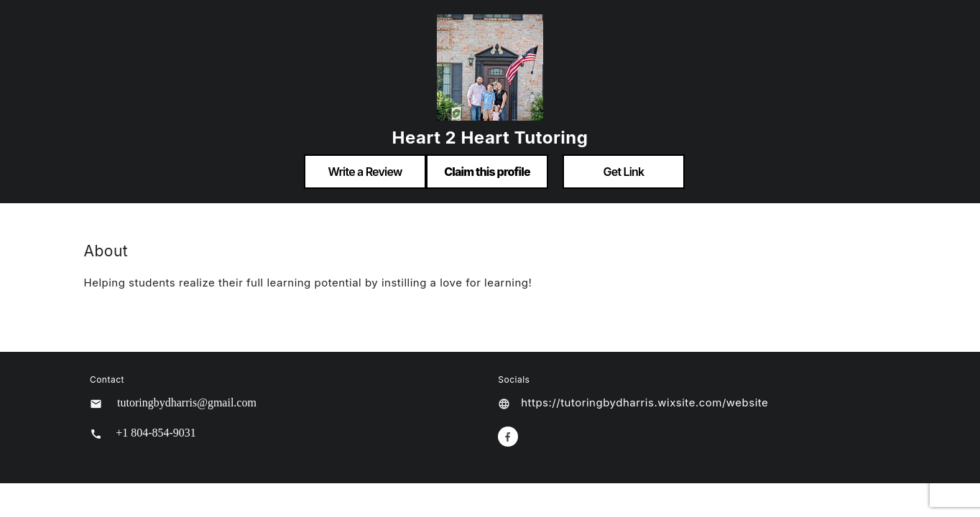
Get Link (624, 172)
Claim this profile (487, 172)
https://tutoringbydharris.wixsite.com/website (644, 402)
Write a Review (365, 172)
